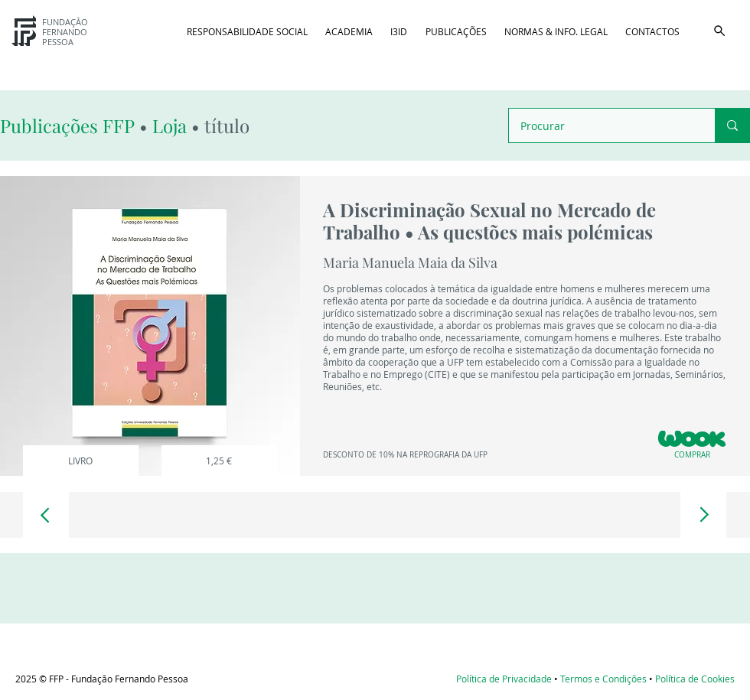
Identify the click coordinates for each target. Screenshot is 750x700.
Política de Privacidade (504, 679)
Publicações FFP (70, 125)
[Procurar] (602, 125)
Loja (170, 125)
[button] (719, 31)
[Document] (46, 515)
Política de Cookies (695, 679)
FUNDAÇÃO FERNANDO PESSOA (65, 32)
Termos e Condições (603, 679)
